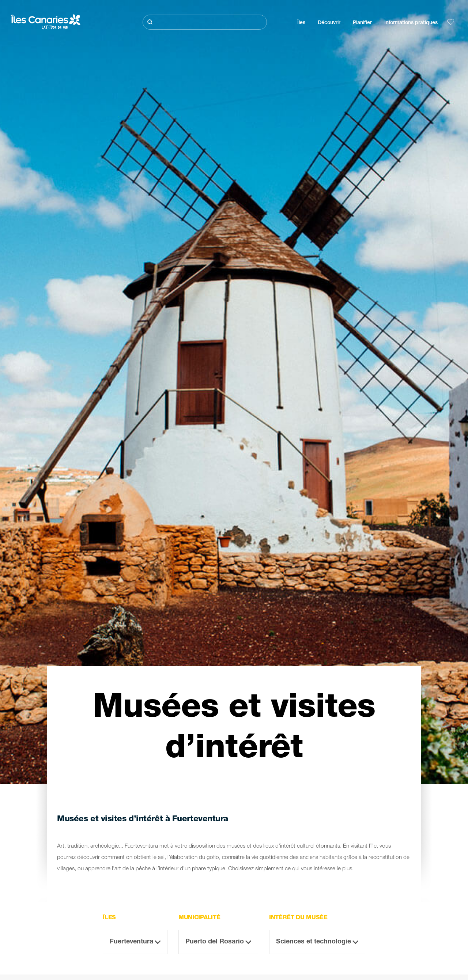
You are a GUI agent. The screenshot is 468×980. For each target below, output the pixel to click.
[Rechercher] (205, 22)
